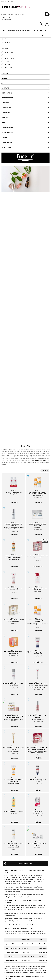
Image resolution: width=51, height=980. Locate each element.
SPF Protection (25, 98)
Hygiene (6, 61)
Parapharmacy (25, 128)
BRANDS (45, 35)
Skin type (25, 78)
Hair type (25, 88)
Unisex (6, 39)
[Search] (47, 14)
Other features (25, 133)
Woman (6, 43)
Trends (25, 138)
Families (25, 48)
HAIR (17, 31)
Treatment (25, 113)
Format (25, 123)
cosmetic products (41, 460)
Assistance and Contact (8, 1)
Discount (25, 73)
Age (25, 83)
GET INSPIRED (6, 17)
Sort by (45, 470)
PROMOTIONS (6, 19)
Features (25, 118)
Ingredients (25, 108)
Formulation (25, 93)
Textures (25, 103)
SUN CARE (43, 31)
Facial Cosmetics (8, 52)
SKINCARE (11, 31)
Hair (4, 55)
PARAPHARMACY (33, 31)
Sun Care (6, 64)
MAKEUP (23, 31)
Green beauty (25, 143)
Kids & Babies (7, 68)
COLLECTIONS (25, 148)
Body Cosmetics (8, 58)
